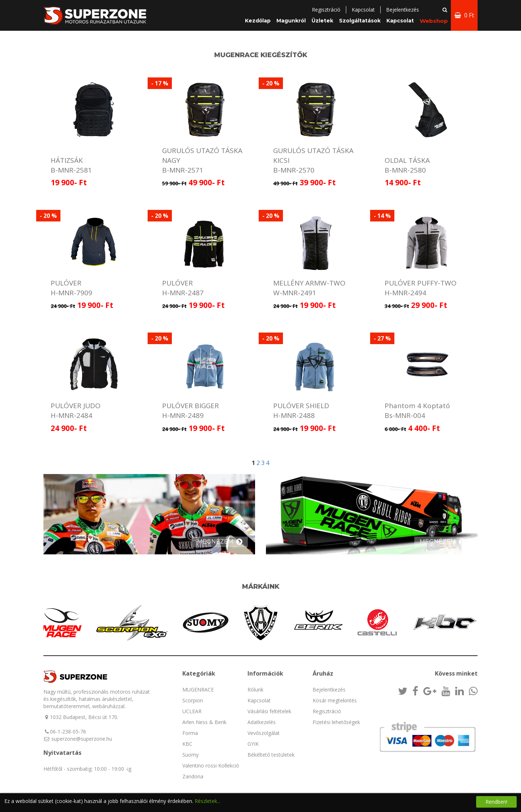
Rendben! (496, 802)
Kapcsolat (363, 10)
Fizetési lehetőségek (336, 722)
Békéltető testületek (271, 755)
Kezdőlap (258, 21)
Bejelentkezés (329, 690)
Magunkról (291, 21)
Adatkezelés (262, 722)
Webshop (434, 21)
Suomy (190, 755)
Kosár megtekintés (335, 700)
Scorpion (193, 700)
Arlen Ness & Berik (204, 722)
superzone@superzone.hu (82, 739)
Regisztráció (326, 10)
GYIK (253, 744)
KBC (187, 744)
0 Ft (464, 15)
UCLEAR (192, 711)
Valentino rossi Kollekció (211, 766)
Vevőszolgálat (264, 733)
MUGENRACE (198, 690)
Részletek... (207, 801)
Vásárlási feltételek (269, 711)
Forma (190, 733)
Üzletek (322, 21)
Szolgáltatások (360, 21)
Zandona (193, 776)
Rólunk (255, 690)
